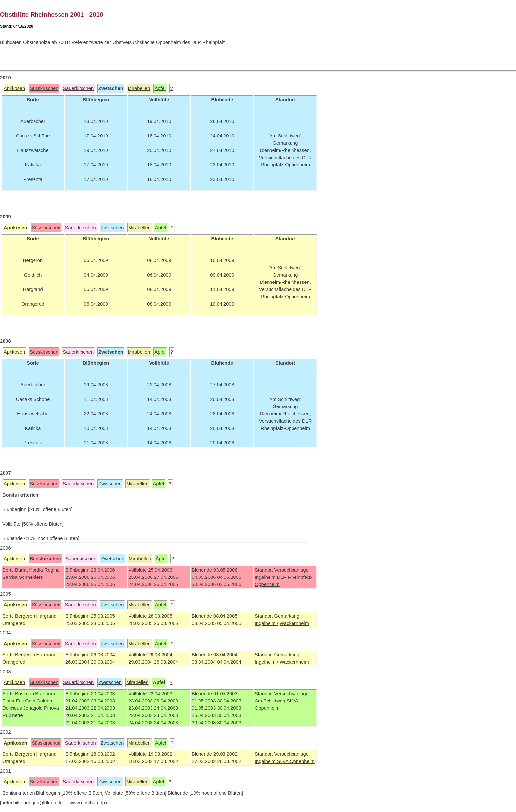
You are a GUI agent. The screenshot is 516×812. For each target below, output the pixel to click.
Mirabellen (139, 88)
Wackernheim (294, 623)
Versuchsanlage (291, 570)
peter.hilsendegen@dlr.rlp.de (32, 803)
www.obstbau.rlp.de (90, 803)
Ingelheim (266, 577)
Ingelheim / (267, 623)
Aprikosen (14, 88)
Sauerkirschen (78, 88)
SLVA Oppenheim (296, 761)
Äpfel (160, 88)
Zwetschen (112, 228)
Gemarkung (287, 616)
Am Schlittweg (270, 701)
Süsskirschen (44, 88)
